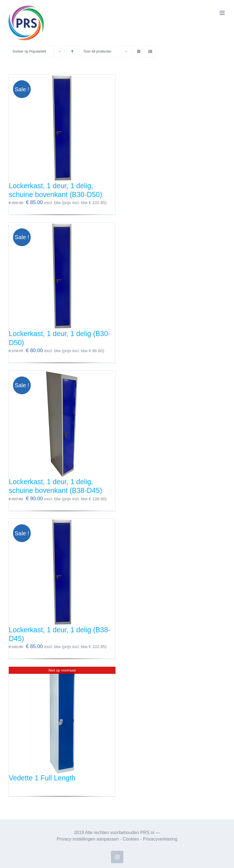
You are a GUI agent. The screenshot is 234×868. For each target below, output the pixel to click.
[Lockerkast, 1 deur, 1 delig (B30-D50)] (62, 276)
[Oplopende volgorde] (72, 52)
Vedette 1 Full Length (42, 778)
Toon (97, 51)
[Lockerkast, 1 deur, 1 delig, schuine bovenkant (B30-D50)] (62, 128)
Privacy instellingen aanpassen (88, 839)
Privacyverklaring (160, 839)
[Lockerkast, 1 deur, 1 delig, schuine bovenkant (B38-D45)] (62, 424)
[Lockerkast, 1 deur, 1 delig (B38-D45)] (62, 572)
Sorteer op (29, 51)
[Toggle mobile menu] (223, 13)
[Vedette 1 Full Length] (62, 720)
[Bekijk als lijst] (150, 52)
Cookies (131, 839)
